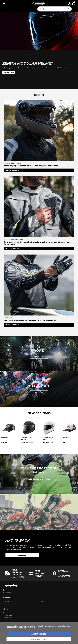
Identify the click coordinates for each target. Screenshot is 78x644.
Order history (7, 604)
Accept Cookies (39, 634)
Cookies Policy (8, 618)
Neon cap (4, 438)
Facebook (7, 590)
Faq (42, 602)
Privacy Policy (7, 616)
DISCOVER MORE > (12, 170)
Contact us (44, 604)
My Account (7, 602)
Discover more (9, 72)
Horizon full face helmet (47, 439)
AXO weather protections (39, 480)
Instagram (7, 593)
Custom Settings (39, 639)
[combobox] (53, 9)
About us (22, 555)
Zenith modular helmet (27, 439)
